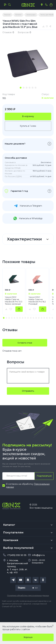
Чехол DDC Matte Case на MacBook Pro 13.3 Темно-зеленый (14, 301)
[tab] (21, 88)
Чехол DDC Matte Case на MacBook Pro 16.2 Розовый (37, 301)
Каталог (9, 525)
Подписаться (44, 476)
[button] (4, 318)
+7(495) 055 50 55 (17, 555)
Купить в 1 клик (28, 126)
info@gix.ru (38, 555)
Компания (11, 540)
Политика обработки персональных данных (28, 595)
